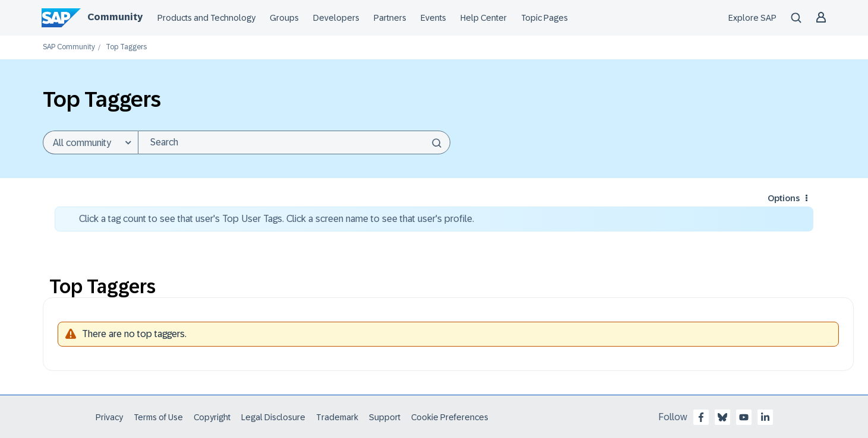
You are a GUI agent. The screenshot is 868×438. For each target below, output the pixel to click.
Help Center (484, 18)
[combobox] (294, 142)
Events (433, 18)
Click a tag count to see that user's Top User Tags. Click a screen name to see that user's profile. (277, 219)
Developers (336, 18)
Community (115, 17)
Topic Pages (545, 18)
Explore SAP (752, 18)
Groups (284, 18)
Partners (390, 18)
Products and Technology (206, 18)
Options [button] (784, 198)
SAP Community (69, 47)
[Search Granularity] (90, 142)
